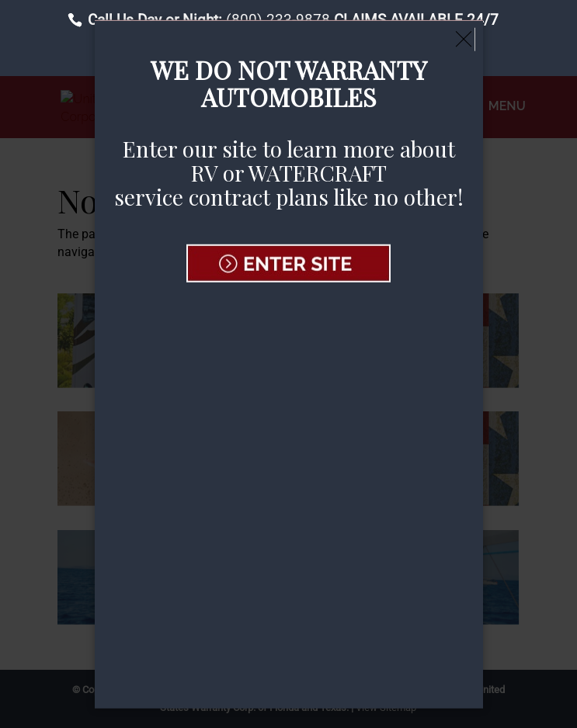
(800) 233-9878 (278, 20)
